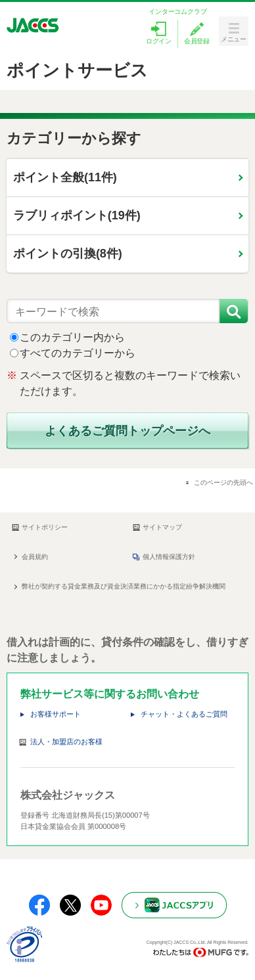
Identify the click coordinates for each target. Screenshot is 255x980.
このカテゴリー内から (72, 337)
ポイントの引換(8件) (68, 254)
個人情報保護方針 (164, 557)
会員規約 (35, 557)
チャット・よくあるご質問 (184, 714)
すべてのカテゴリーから (78, 353)
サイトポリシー (40, 527)
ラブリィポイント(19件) (77, 215)
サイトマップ (157, 527)
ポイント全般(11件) (65, 177)
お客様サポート (56, 714)
